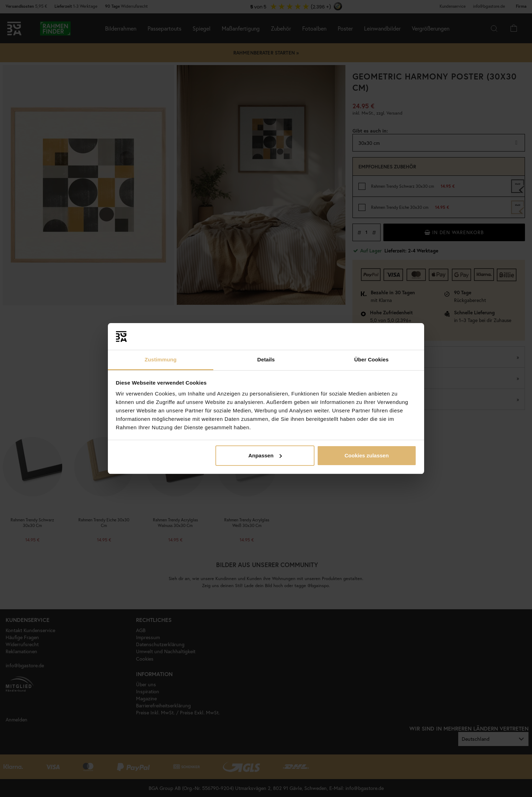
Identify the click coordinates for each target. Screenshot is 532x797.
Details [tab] (266, 359)
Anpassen (265, 455)
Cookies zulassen (366, 455)
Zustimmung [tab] (161, 359)
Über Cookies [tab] (371, 359)
